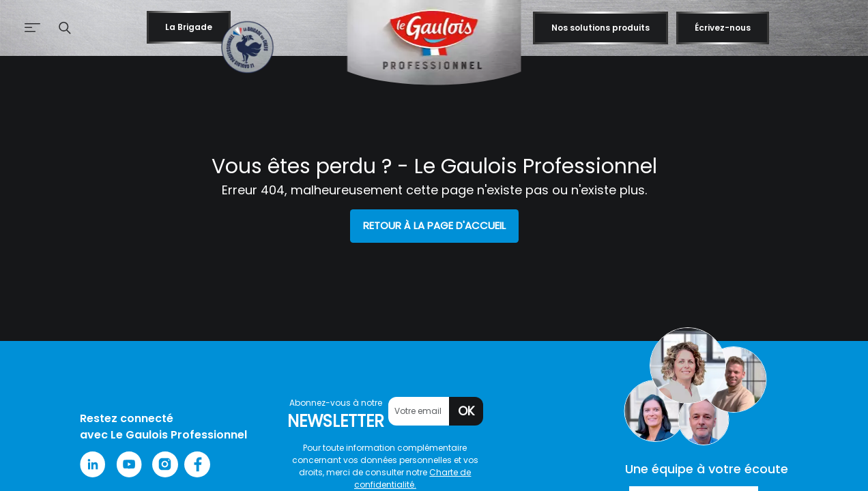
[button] (65, 28)
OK (466, 411)
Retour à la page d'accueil (434, 225)
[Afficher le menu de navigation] (23, 28)
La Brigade (189, 27)
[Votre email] (419, 411)
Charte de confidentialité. (413, 478)
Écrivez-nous (723, 28)
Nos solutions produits (601, 28)
